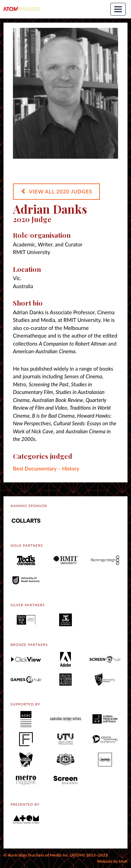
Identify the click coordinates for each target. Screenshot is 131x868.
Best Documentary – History (46, 468)
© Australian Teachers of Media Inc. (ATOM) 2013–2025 (56, 855)
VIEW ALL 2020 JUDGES (56, 191)
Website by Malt (112, 861)
